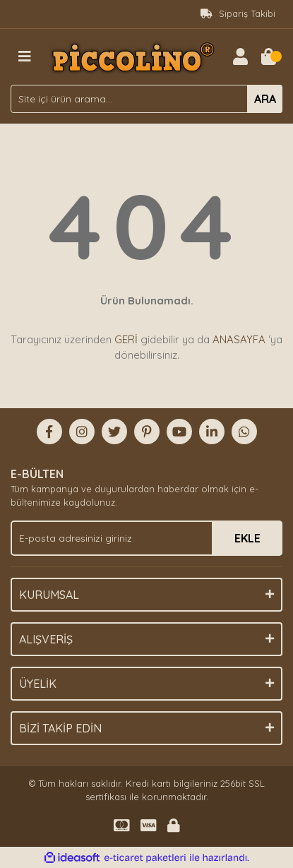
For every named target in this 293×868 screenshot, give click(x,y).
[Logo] (132, 56)
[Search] (146, 99)
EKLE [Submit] (247, 538)
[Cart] (268, 57)
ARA (265, 99)
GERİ (126, 339)
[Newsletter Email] (146, 538)
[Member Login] (240, 57)
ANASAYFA (239, 339)
